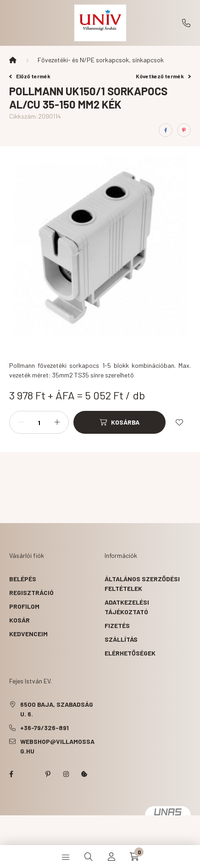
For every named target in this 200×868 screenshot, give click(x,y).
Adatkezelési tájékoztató (127, 607)
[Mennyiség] (39, 422)
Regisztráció (31, 592)
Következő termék (163, 76)
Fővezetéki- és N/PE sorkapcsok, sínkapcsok (101, 60)
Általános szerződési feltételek (142, 584)
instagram (66, 774)
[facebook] (166, 130)
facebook (11, 774)
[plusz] (57, 422)
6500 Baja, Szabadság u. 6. (57, 709)
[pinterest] (184, 130)
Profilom (24, 606)
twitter (29, 774)
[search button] (89, 857)
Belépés (23, 579)
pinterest (48, 774)
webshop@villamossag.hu (57, 746)
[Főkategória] (13, 60)
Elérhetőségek (130, 653)
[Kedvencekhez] (179, 422)
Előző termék (30, 76)
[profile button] (111, 857)
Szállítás (121, 639)
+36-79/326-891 (186, 23)
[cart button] (134, 857)
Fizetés (117, 625)
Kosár (19, 620)
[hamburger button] (66, 857)
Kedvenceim (28, 634)
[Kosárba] (119, 422)
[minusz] (21, 422)
